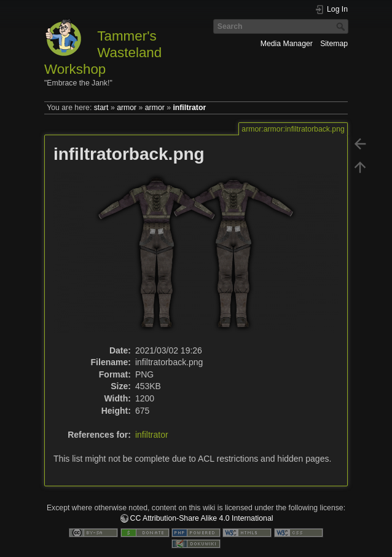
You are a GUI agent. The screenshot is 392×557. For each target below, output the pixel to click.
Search (342, 26)
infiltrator (189, 108)
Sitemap (334, 44)
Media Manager (287, 44)
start (101, 108)
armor (127, 108)
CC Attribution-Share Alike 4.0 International (202, 518)
